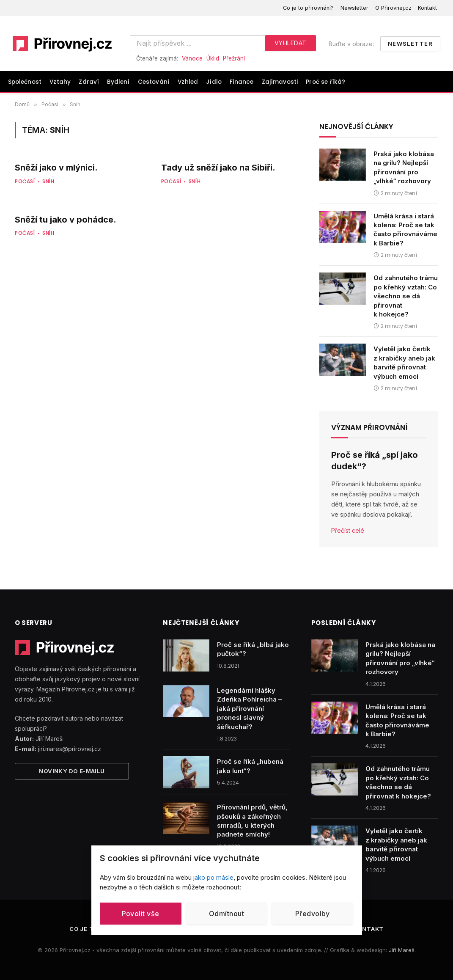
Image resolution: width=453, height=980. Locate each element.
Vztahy (60, 82)
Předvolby (313, 914)
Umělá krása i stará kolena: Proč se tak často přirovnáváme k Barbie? (405, 230)
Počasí (25, 181)
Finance (242, 82)
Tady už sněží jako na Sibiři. (218, 168)
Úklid (213, 58)
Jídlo (214, 82)
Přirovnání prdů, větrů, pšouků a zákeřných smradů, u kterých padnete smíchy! (252, 821)
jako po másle (213, 877)
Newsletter (354, 8)
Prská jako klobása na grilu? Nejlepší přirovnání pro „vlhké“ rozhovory (404, 167)
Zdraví (89, 82)
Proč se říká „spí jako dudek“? (375, 461)
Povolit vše (141, 914)
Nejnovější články (356, 127)
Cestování (154, 82)
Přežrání (234, 58)
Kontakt (427, 8)
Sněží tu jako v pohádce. (66, 220)
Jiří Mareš (402, 950)
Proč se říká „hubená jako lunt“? (250, 766)
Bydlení (118, 82)
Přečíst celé (348, 530)
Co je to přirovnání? (308, 8)
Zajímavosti (280, 82)
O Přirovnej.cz (393, 8)
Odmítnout (226, 914)
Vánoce (192, 58)
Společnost (25, 82)
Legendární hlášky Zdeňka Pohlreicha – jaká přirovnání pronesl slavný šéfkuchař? (249, 709)
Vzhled (188, 82)
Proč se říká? (325, 82)
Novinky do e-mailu (72, 771)
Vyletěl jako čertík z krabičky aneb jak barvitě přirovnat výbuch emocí (404, 362)
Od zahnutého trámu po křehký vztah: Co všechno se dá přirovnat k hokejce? (406, 296)
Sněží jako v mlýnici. (56, 168)
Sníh (48, 181)
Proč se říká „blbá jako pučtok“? (253, 649)
